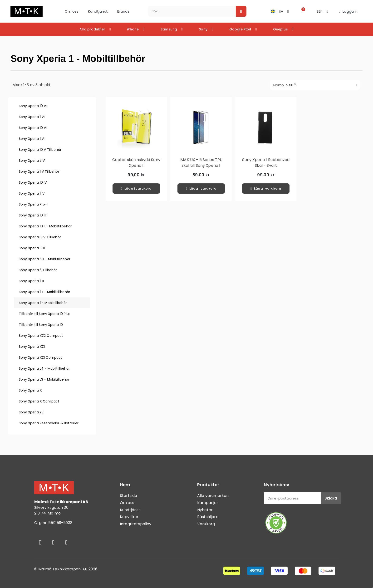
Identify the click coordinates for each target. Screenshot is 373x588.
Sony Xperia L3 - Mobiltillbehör (44, 379)
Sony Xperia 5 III (32, 248)
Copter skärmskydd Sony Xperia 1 (136, 163)
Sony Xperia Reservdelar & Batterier (49, 423)
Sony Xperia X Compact (39, 401)
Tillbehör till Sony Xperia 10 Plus (45, 314)
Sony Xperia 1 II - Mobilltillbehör (44, 292)
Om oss (72, 11)
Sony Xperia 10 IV (33, 182)
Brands (123, 11)
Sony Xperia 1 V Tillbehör (39, 171)
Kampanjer (208, 503)
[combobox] (189, 11)
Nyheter (205, 510)
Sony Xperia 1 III (31, 281)
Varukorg (206, 524)
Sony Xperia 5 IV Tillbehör (40, 237)
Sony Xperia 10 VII (33, 106)
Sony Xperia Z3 (31, 412)
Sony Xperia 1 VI (32, 139)
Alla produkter (95, 29)
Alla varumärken (213, 496)
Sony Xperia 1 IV (32, 193)
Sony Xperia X (30, 390)
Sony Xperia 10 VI (33, 128)
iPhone (136, 29)
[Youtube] (66, 542)
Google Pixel (243, 29)
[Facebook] (40, 542)
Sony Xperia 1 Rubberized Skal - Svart (266, 163)
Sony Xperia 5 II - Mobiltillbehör (45, 259)
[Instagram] (53, 542)
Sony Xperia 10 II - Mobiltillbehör (45, 226)
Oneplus (283, 29)
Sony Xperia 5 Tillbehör (38, 270)
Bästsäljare (208, 517)
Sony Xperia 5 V (32, 161)
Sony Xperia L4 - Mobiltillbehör (44, 368)
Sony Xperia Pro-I (33, 204)
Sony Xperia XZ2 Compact (41, 336)
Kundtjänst (98, 11)
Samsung (172, 29)
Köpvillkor (129, 517)
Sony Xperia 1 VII (32, 117)
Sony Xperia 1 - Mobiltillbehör (43, 303)
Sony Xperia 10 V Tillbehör (40, 150)
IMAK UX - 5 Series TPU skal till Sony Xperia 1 (201, 163)
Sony (206, 29)
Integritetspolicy (136, 524)
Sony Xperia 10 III (32, 215)
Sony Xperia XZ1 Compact (40, 358)
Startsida (128, 496)
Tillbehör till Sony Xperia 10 (41, 325)
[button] (303, 11)
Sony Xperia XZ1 (32, 347)
